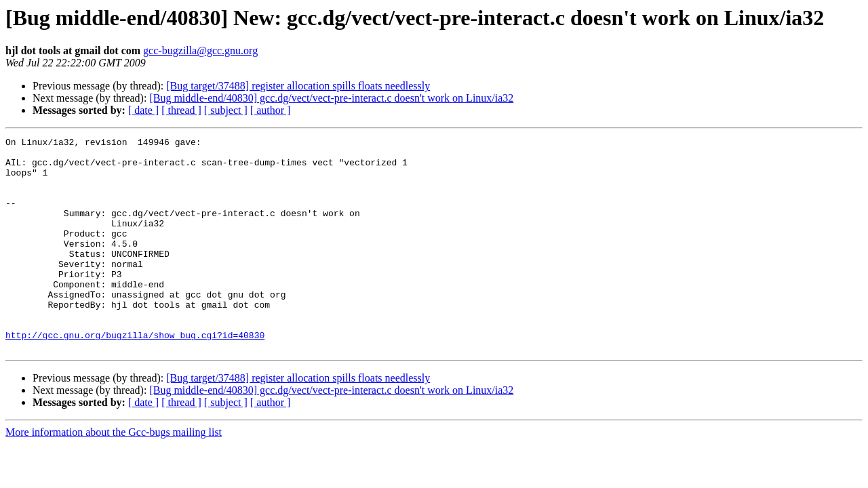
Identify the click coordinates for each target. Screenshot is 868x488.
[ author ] (271, 110)
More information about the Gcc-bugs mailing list (114, 475)
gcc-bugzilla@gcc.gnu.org (200, 50)
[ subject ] (226, 110)
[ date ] (143, 110)
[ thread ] (181, 110)
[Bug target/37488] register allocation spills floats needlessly (298, 86)
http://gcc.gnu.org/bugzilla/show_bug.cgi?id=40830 (135, 375)
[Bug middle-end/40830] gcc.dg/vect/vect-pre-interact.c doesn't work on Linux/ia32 (331, 98)
